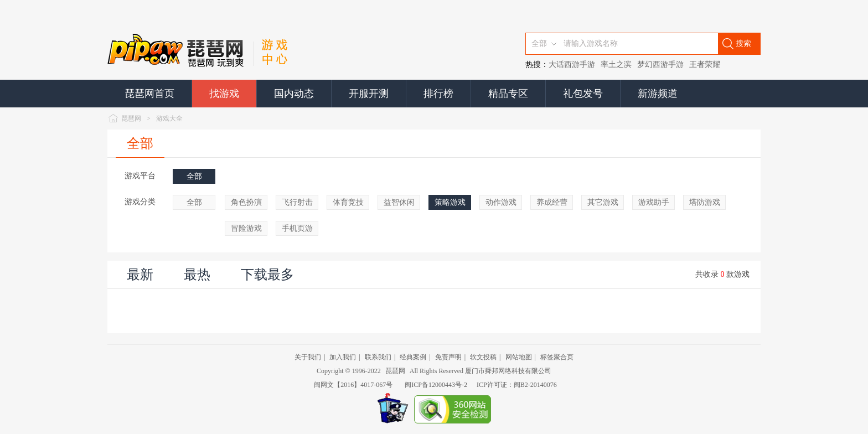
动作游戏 (501, 202)
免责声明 (448, 357)
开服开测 (369, 94)
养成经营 (552, 202)
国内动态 (294, 94)
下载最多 (267, 275)
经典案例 (413, 357)
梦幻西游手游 (660, 64)
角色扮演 (246, 202)
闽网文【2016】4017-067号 (353, 385)
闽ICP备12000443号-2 (436, 385)
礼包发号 (583, 94)
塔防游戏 (705, 202)
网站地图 (519, 357)
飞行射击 (297, 202)
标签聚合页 (557, 357)
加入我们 (343, 357)
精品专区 (508, 94)
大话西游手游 (572, 64)
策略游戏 (450, 202)
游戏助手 (654, 202)
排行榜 (438, 94)
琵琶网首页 (149, 94)
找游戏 (224, 94)
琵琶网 (131, 118)
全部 (140, 143)
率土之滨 (616, 64)
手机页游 (297, 228)
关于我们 (308, 357)
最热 (197, 275)
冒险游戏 (246, 228)
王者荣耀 (705, 64)
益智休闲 (399, 202)
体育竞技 (348, 202)
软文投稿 (483, 357)
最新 (140, 275)
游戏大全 (169, 118)
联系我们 (378, 357)
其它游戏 (603, 202)
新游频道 (658, 94)
